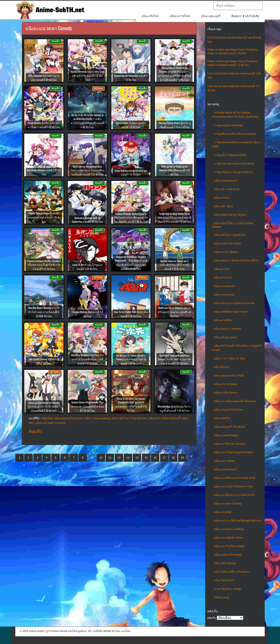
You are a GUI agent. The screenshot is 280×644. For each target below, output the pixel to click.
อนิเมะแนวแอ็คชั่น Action (228, 538)
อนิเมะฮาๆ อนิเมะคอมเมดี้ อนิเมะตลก (235, 401)
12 (119, 458)
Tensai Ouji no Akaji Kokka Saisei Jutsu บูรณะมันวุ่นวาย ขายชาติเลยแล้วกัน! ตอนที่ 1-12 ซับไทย (175, 218)
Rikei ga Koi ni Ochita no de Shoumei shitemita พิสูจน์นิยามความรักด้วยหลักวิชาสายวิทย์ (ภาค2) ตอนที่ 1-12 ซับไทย (175, 74)
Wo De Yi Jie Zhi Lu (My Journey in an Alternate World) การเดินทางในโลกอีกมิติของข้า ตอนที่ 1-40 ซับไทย (87, 121)
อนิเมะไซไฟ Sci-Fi (224, 580)
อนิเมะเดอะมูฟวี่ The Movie (229, 427)
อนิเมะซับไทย (150, 16)
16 (155, 458)
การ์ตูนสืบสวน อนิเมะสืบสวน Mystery (235, 134)
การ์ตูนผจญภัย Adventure (228, 125)
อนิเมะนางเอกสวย (224, 286)
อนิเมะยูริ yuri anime (225, 337)
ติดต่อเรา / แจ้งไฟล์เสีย (245, 16)
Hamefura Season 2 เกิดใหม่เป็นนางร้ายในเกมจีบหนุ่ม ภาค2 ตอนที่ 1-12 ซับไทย (87, 359)
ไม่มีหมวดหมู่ (221, 597)
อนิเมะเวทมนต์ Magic (226, 435)
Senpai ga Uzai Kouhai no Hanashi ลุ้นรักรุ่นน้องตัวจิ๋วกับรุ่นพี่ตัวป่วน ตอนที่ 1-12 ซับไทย (44, 407)
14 (137, 458)
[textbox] (238, 6)
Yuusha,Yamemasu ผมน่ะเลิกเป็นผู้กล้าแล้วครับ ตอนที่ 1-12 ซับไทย (87, 76)
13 (128, 458)
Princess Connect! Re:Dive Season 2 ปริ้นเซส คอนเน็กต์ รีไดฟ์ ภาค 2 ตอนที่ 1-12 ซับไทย (44, 265)
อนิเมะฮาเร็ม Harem (225, 393)
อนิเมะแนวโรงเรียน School (229, 546)
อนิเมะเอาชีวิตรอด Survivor (229, 444)
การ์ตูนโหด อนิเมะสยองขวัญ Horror (234, 164)
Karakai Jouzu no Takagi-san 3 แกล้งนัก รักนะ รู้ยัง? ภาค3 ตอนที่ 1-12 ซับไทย (175, 265)
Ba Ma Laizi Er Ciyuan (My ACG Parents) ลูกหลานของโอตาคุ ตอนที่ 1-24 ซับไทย (131, 359)
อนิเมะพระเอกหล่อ (224, 295)
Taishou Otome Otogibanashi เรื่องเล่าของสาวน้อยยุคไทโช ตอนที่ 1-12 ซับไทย (87, 406)
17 (164, 458)
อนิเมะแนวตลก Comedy (228, 504)
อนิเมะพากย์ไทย (180, 16)
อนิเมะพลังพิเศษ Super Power (231, 312)
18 (173, 458)
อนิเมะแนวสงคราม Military (229, 529)
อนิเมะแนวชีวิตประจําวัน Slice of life (235, 478)
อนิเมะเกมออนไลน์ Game (228, 410)
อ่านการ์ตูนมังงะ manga (227, 589)
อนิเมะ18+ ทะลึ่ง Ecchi (227, 189)
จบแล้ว (35, 431)
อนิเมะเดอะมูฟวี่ (211, 16)
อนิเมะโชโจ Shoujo (225, 563)
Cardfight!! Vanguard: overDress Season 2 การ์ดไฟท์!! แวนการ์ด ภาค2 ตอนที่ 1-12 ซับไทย (174, 359)
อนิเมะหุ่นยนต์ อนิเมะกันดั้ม (229, 376)
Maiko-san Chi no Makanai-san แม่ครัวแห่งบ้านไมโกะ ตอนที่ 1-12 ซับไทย (175, 312)
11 (110, 458)
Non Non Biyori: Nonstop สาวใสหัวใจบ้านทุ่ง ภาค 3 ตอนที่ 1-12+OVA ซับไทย (44, 312)
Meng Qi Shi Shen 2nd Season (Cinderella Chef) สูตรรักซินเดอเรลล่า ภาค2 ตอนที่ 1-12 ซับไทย (131, 404)
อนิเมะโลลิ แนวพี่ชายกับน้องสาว (232, 572)
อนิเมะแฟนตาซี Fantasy (228, 555)
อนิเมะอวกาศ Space (226, 384)
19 (182, 458)
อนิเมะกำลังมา (222, 198)
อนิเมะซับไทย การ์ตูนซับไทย (230, 235)
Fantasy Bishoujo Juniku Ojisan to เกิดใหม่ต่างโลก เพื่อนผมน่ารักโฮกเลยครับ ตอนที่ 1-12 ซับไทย (131, 218)
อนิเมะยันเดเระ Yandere (227, 329)
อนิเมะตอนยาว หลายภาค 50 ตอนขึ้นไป (236, 261)
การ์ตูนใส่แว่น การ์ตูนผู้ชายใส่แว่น (233, 172)
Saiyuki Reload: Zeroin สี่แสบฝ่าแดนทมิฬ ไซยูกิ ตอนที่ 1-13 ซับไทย (44, 217)
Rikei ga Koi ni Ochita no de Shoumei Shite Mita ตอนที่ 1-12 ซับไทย (175, 170)
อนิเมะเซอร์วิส (222, 418)
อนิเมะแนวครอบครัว (226, 469)
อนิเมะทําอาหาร (223, 278)
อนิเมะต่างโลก (222, 269)
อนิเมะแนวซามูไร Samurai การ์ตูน (233, 486)
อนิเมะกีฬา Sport (223, 206)
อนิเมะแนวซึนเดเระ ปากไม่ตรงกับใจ (234, 495)
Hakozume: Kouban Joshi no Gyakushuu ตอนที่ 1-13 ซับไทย (87, 220)
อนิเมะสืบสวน (222, 367)
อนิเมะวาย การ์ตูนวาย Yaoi (229, 359)
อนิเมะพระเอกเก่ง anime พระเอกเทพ (234, 303)
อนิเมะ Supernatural (225, 181)
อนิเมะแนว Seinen (225, 461)
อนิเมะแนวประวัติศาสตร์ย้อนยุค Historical (238, 521)
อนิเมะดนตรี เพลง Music (228, 243)
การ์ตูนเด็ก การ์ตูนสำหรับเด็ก (230, 155)
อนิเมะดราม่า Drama (226, 252)
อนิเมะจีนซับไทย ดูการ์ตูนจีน (230, 215)
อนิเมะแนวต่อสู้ (222, 512)
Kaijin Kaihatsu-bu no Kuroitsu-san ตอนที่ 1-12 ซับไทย (131, 172)
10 (101, 458)
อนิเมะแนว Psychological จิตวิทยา (234, 452)
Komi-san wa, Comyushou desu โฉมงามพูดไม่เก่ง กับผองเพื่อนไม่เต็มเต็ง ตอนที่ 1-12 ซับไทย (87, 170)
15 (146, 458)
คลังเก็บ (212, 618)
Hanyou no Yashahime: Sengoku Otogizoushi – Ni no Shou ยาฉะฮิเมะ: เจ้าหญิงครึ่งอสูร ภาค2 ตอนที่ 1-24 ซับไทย (131, 263)
